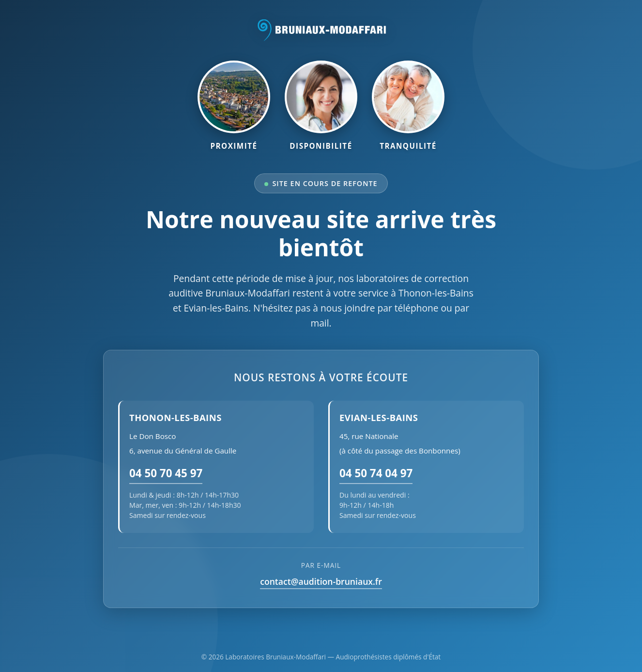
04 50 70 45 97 (166, 473)
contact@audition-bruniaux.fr (321, 581)
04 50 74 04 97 (376, 473)
